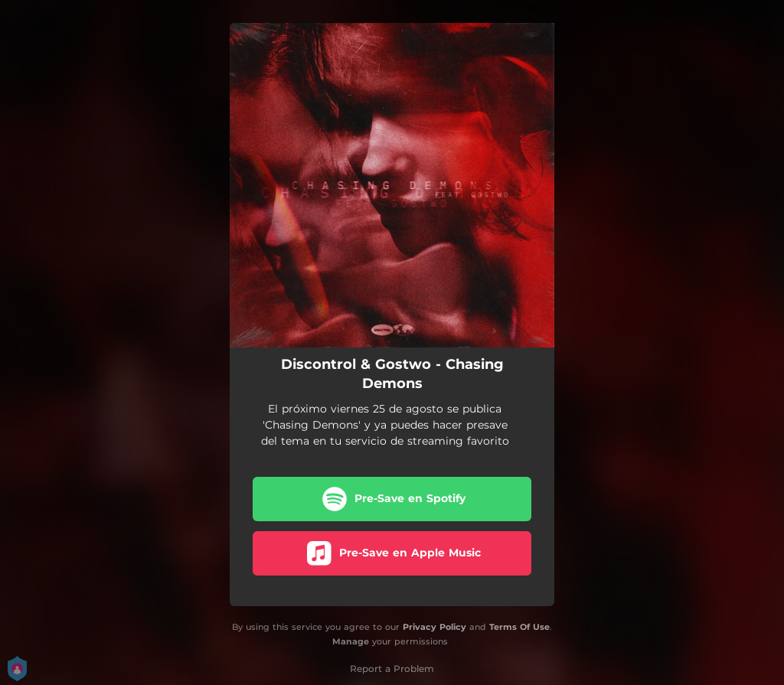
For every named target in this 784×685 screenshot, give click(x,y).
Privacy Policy (434, 627)
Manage (351, 641)
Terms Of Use (519, 627)
